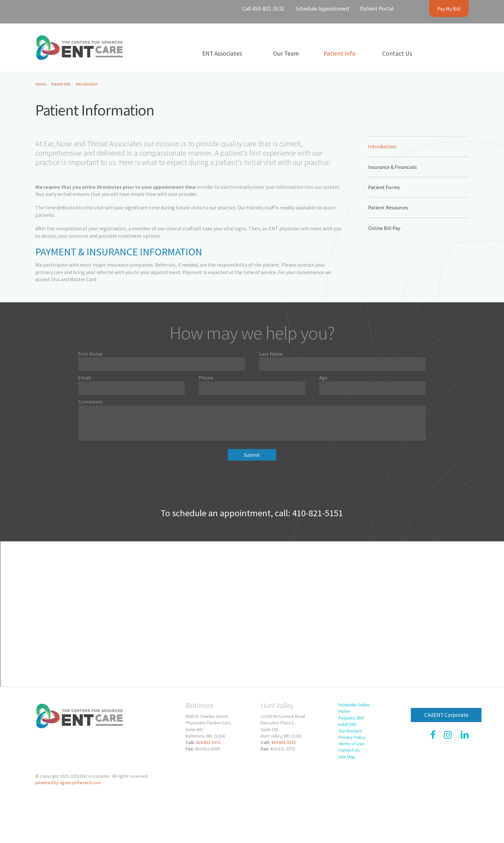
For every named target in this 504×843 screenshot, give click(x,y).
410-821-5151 (208, 742)
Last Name (271, 354)
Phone (206, 378)
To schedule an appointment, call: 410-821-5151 (252, 513)
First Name (90, 354)
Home (41, 84)
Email (85, 378)
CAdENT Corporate (446, 715)
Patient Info (61, 84)
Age (323, 378)
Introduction (87, 84)
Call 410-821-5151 (263, 9)
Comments (90, 402)
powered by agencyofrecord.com (68, 783)
